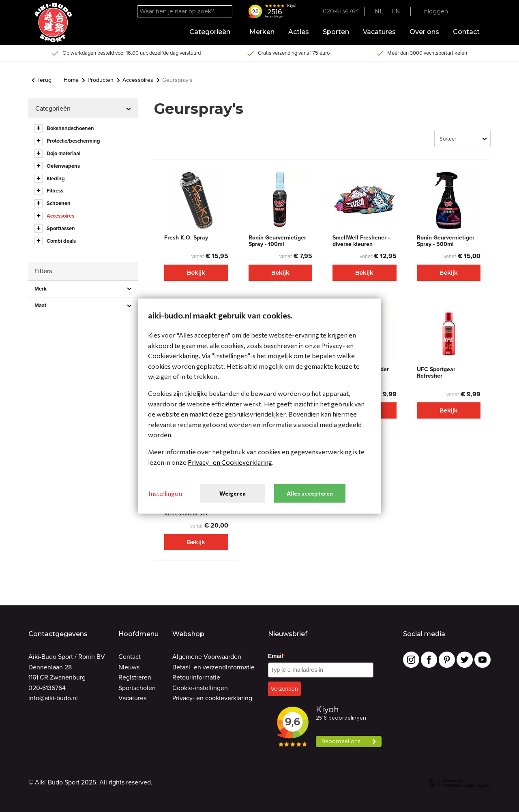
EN (396, 11)
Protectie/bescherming (73, 141)
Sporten (336, 32)
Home (71, 80)
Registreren (135, 677)
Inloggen (435, 11)
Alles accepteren (310, 493)
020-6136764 (47, 688)
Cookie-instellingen (200, 688)
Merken (262, 32)
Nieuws (129, 667)
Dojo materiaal (63, 153)
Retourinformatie (196, 677)
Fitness (55, 191)
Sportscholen (137, 688)
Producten (98, 80)
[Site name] (53, 23)
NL (379, 11)
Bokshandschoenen (70, 128)
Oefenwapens (63, 166)
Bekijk (196, 273)
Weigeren (233, 493)
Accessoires (135, 80)
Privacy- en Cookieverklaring (230, 462)
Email (277, 656)
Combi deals (61, 241)
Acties (299, 32)
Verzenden (284, 689)
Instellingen (165, 493)
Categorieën (212, 32)
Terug (42, 80)
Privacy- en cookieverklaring (212, 698)
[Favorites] (463, 12)
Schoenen (59, 203)
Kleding (56, 178)
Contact (466, 32)
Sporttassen (61, 228)
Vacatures (379, 32)
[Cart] (477, 12)
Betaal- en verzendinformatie (213, 667)
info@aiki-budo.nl (53, 698)
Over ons (424, 32)
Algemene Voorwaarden (207, 657)
